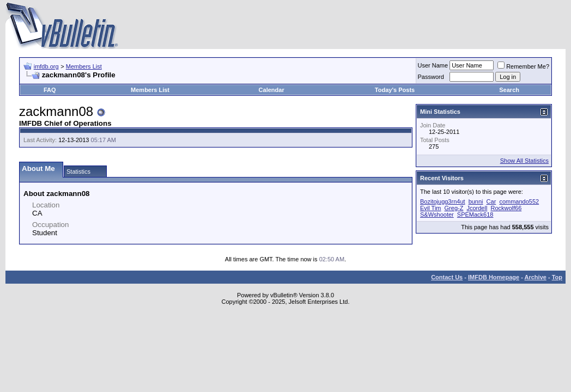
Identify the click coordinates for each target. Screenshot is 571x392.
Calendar (272, 90)
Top (557, 277)
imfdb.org (46, 66)
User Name (433, 65)
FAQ (50, 90)
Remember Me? (523, 66)
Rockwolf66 (506, 208)
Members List (84, 66)
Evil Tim (431, 208)
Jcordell (477, 208)
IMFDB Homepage (494, 277)
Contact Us (447, 277)
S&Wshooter (437, 215)
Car (491, 201)
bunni (476, 201)
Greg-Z (454, 208)
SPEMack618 (475, 215)
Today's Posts (395, 90)
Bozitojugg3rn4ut (443, 201)
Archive (536, 277)
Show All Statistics (524, 161)
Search (509, 90)
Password (431, 77)
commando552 (519, 201)
